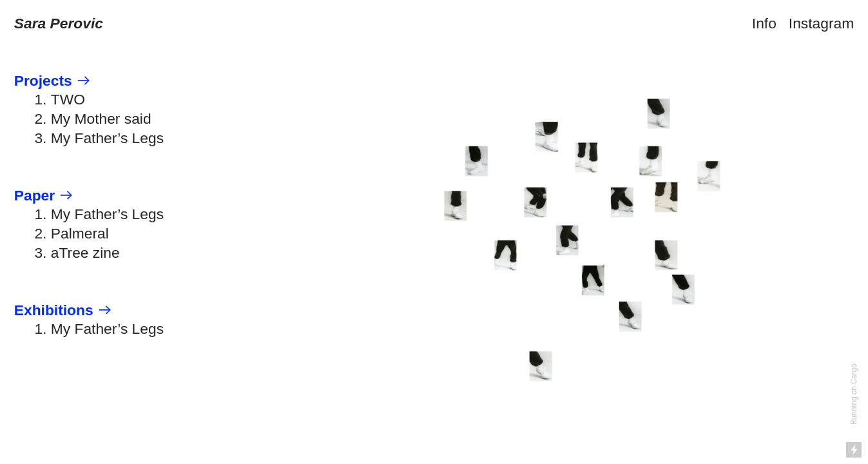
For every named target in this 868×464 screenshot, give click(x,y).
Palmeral (80, 233)
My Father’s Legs (107, 138)
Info (764, 23)
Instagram (821, 23)
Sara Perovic (59, 23)
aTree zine (85, 253)
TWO (68, 99)
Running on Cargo (854, 394)
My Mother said (101, 119)
